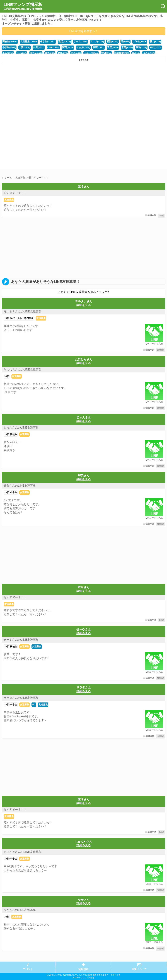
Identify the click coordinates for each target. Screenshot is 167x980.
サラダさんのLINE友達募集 (21, 698)
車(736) (136, 53)
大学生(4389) (140, 41)
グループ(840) (91, 53)
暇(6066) (125, 41)
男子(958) (50, 53)
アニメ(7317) (97, 41)
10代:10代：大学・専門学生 (19, 318)
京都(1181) (127, 47)
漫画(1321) (99, 47)
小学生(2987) (9, 47)
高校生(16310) (10, 41)
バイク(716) (149, 53)
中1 (34, 705)
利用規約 (83, 969)
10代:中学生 (11, 705)
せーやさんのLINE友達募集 (21, 640)
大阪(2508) (24, 47)
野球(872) (63, 53)
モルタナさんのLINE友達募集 (23, 311)
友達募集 (9, 200)
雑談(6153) (112, 41)
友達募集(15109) (29, 41)
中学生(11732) (48, 41)
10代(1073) (156, 47)
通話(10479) (65, 41)
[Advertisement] (83, 92)
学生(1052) (8, 53)
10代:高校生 (11, 434)
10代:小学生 (11, 492)
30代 (7, 376)
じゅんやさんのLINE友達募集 (23, 852)
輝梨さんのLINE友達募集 (20, 486)
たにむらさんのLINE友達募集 (23, 370)
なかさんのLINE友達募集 (20, 910)
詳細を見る (84, 305)
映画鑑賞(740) (122, 53)
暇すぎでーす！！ (15, 193)
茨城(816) (106, 53)
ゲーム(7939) (81, 41)
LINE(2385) (53, 47)
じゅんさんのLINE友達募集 (21, 428)
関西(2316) (68, 47)
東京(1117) (141, 47)
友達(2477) (39, 47)
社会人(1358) (83, 47)
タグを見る (83, 60)
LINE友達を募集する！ (84, 31)
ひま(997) (21, 53)
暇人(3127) (155, 41)
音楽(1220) (113, 47)
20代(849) (76, 53)
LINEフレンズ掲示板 (23, 6)
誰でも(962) (36, 53)
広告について (139, 969)
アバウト (28, 969)
